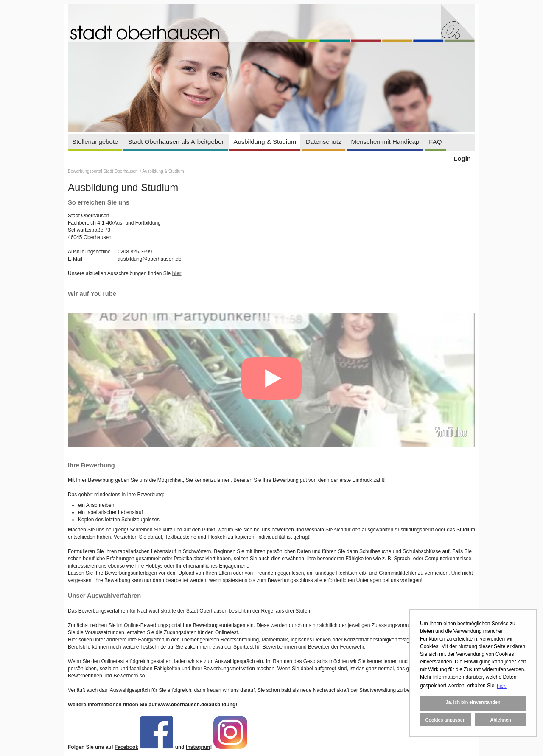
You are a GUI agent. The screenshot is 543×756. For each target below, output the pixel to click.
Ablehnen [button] (500, 720)
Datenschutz (323, 142)
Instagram (198, 747)
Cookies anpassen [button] (446, 720)
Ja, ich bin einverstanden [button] (473, 702)
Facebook (126, 747)
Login (462, 159)
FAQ (435, 142)
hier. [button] (502, 686)
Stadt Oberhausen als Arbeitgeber (176, 142)
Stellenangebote (95, 142)
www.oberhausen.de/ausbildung (197, 705)
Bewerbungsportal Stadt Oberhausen (103, 171)
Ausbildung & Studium (265, 142)
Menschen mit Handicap (385, 142)
